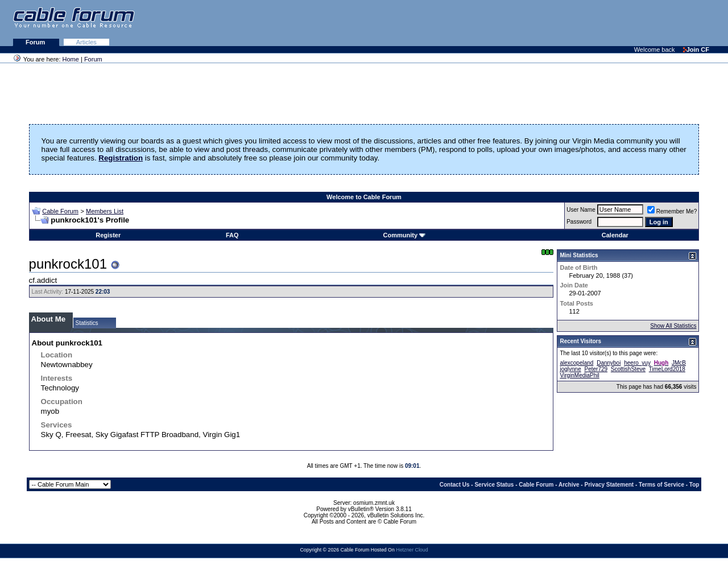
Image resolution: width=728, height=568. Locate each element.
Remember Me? (672, 211)
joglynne (570, 369)
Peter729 (596, 369)
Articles (86, 42)
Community (405, 235)
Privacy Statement (609, 485)
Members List (105, 211)
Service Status (494, 485)
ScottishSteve (628, 369)
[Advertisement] (589, 23)
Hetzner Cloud (412, 550)
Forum (36, 42)
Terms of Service (661, 485)
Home (71, 59)
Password (579, 222)
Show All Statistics (673, 326)
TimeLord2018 (667, 369)
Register (108, 235)
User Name (581, 210)
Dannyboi (609, 363)
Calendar (615, 235)
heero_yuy (637, 363)
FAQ (232, 235)
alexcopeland (576, 363)
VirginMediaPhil (579, 375)
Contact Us (455, 485)
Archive (569, 485)
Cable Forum (60, 211)
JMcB (679, 363)
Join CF (696, 50)
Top (694, 485)
